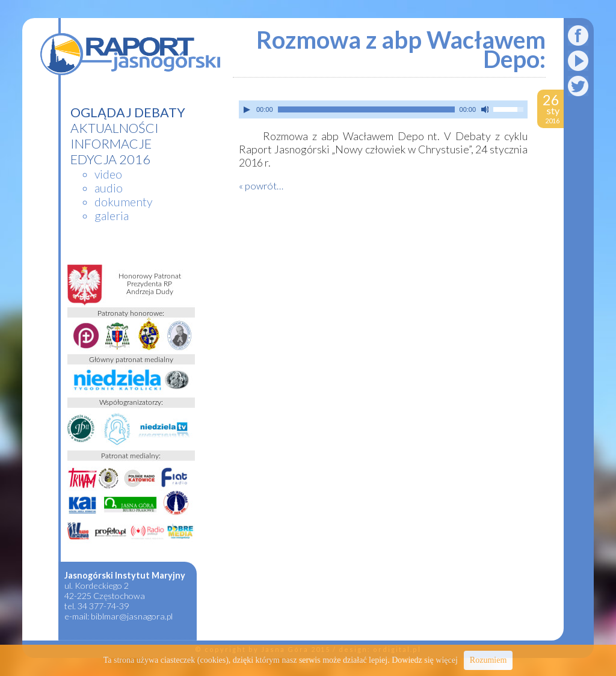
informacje (111, 144)
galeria (112, 216)
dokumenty (123, 202)
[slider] (366, 109)
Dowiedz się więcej (425, 660)
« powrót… (261, 186)
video (108, 174)
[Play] (247, 109)
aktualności (115, 128)
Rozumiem (488, 660)
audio (109, 188)
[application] (383, 109)
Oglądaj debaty (128, 112)
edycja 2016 (110, 159)
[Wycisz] (485, 109)
